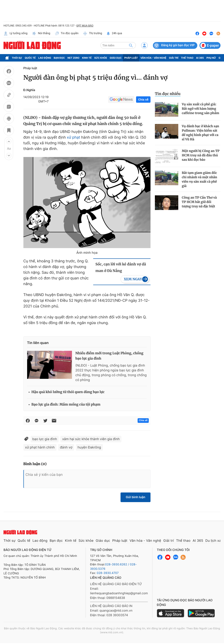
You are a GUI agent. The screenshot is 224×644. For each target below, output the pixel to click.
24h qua (114, 34)
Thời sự (17, 58)
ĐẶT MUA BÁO (85, 26)
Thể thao (187, 58)
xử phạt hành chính (40, 447)
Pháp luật (131, 58)
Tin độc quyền (67, 34)
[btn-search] (131, 45)
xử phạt (74, 138)
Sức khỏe (101, 58)
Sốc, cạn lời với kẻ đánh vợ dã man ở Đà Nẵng (121, 268)
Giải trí (174, 58)
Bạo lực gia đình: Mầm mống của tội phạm (66, 405)
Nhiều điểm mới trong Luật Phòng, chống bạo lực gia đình (109, 356)
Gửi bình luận (136, 497)
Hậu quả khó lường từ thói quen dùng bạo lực (68, 392)
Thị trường (93, 34)
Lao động (45, 58)
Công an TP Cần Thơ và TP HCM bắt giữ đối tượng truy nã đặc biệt (199, 202)
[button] (9, 141)
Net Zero (74, 58)
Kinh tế (87, 58)
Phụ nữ (211, 58)
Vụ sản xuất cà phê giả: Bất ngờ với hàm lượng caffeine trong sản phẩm (200, 109)
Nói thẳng (41, 34)
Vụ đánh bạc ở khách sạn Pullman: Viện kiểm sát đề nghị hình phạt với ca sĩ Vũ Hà (200, 133)
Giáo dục (116, 58)
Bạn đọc (59, 58)
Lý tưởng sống (16, 34)
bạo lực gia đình (45, 439)
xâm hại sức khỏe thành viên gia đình (91, 439)
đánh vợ (66, 447)
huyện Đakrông (89, 447)
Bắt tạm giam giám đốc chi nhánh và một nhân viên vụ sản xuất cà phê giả (199, 179)
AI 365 (200, 58)
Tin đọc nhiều (168, 94)
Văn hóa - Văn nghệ (153, 58)
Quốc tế (30, 58)
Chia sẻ (143, 100)
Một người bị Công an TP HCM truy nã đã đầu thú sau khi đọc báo (201, 155)
